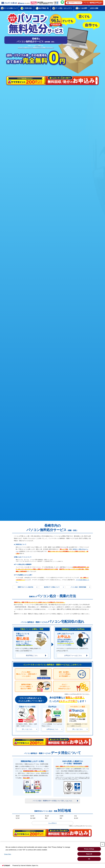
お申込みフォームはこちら (73, 655)
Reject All (89, 854)
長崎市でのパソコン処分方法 (25, 587)
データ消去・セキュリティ (62, 8)
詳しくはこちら (27, 729)
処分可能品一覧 (42, 8)
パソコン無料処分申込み (84, 3)
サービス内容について (9, 8)
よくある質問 (81, 8)
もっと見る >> (52, 823)
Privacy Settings (89, 849)
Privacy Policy (8, 854)
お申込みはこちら (52, 729)
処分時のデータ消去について (52, 587)
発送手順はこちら (32, 655)
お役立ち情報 (94, 8)
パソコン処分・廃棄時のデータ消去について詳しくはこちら (52, 801)
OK (89, 859)
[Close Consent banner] (102, 844)
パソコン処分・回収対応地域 (78, 587)
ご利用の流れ (26, 8)
